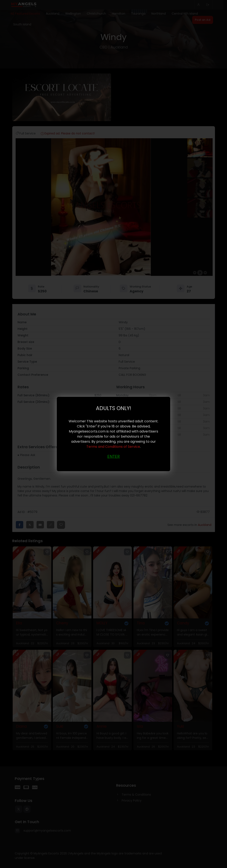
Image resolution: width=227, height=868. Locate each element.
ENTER (113, 456)
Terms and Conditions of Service (113, 446)
